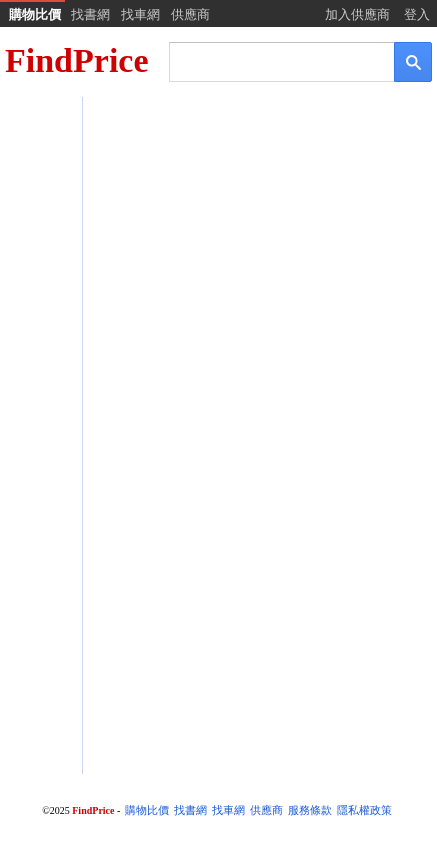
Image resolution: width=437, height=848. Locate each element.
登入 (417, 14)
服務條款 (310, 810)
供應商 (190, 14)
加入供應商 (357, 14)
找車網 (140, 14)
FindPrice (77, 60)
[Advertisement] (218, 335)
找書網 (90, 14)
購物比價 (35, 14)
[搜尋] (268, 60)
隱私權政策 (364, 810)
